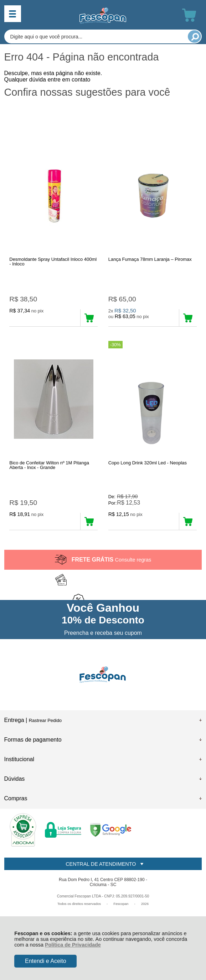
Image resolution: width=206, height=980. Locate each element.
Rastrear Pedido (45, 720)
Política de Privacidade (73, 945)
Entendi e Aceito (46, 961)
